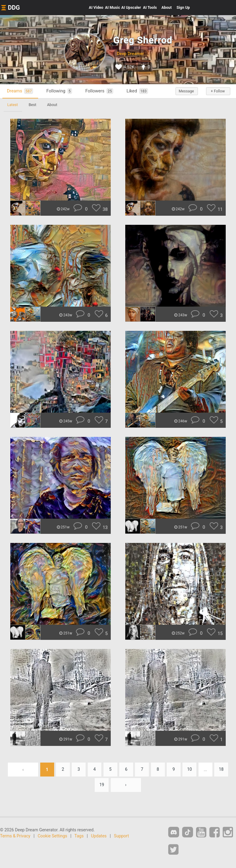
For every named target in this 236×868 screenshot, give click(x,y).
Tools (150, 7)
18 (221, 770)
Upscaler (131, 7)
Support (121, 836)
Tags (79, 836)
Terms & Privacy (15, 836)
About (166, 7)
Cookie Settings (53, 836)
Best (33, 105)
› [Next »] (126, 785)
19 (102, 785)
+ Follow (218, 91)
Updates (99, 836)
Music (113, 7)
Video (96, 7)
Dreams (20, 91)
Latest (13, 105)
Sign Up (183, 7)
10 (190, 770)
